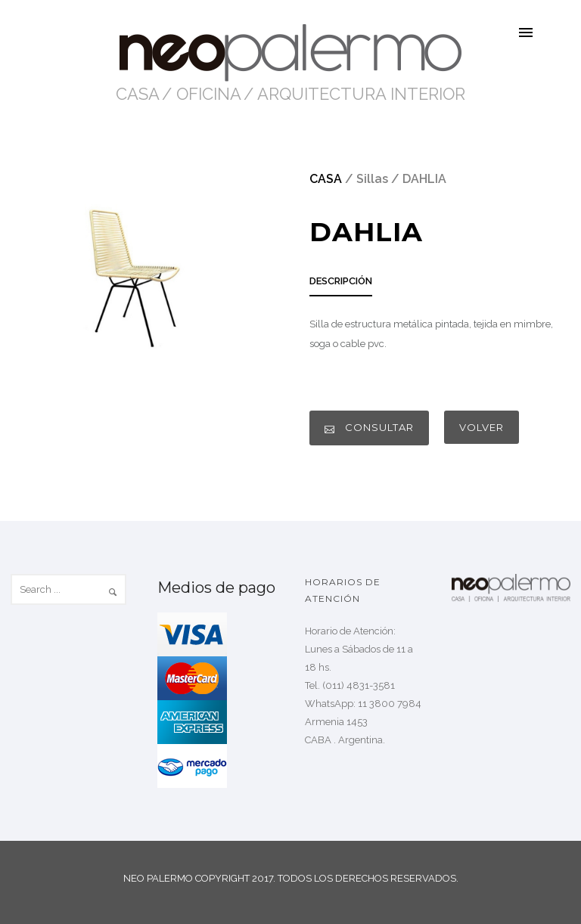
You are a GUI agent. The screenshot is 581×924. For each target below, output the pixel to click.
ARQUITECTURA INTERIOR (361, 94)
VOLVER (482, 427)
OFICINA (209, 94)
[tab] (341, 285)
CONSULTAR (369, 428)
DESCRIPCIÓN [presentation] (341, 281)
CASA (138, 94)
